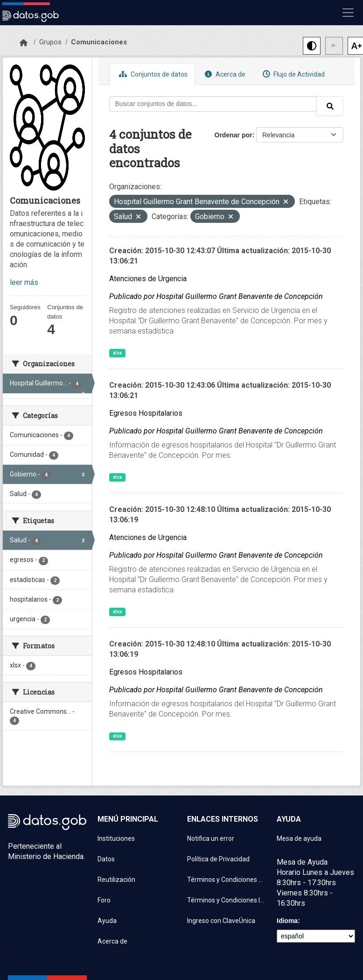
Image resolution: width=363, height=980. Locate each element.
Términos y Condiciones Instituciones (226, 900)
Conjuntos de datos (152, 74)
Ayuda (107, 921)
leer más (24, 282)
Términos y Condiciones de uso (226, 880)
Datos (106, 859)
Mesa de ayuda (299, 838)
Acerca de (224, 74)
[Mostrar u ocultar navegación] (348, 13)
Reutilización (116, 880)
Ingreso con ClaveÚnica (221, 921)
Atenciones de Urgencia (148, 279)
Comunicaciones (99, 42)
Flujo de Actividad (293, 74)
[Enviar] (330, 106)
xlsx (117, 353)
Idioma (287, 921)
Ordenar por (234, 135)
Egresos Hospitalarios (146, 413)
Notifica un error (211, 838)
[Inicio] (24, 43)
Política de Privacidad (218, 859)
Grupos (50, 42)
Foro (104, 900)
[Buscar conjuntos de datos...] (213, 104)
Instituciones (116, 838)
